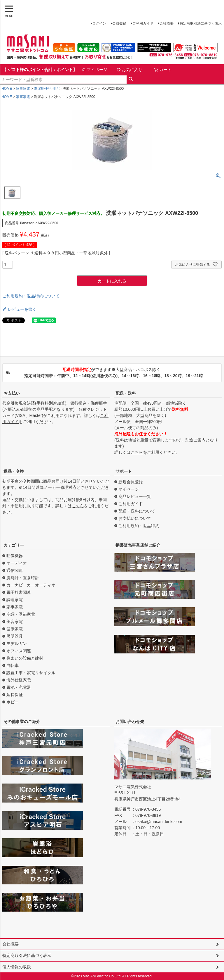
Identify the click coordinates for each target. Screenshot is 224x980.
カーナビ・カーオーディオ (31, 585)
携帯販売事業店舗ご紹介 (138, 545)
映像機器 (15, 556)
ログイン (99, 23)
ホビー (13, 702)
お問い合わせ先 (130, 722)
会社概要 (167, 23)
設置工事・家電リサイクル (31, 673)
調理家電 (15, 600)
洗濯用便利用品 (46, 89)
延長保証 (15, 695)
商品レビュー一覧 (135, 496)
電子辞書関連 (19, 592)
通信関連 (15, 570)
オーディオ (17, 563)
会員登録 (119, 23)
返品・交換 (14, 471)
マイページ (94, 70)
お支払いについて (135, 518)
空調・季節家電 (21, 614)
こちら (137, 452)
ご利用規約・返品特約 (139, 526)
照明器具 (15, 636)
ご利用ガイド (143, 23)
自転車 (13, 665)
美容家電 (15, 622)
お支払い (12, 393)
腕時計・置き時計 (23, 578)
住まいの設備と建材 (25, 658)
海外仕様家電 (19, 680)
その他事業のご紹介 (22, 722)
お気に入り (129, 70)
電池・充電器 (19, 687)
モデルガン (17, 643)
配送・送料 (126, 393)
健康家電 (15, 629)
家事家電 (23, 89)
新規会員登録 (131, 482)
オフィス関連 (19, 651)
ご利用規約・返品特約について (31, 296)
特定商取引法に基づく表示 (201, 23)
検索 (131, 80)
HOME (7, 89)
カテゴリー (14, 545)
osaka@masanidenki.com (159, 822)
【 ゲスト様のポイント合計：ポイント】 (40, 70)
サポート (124, 471)
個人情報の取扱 (17, 967)
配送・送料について (137, 511)
